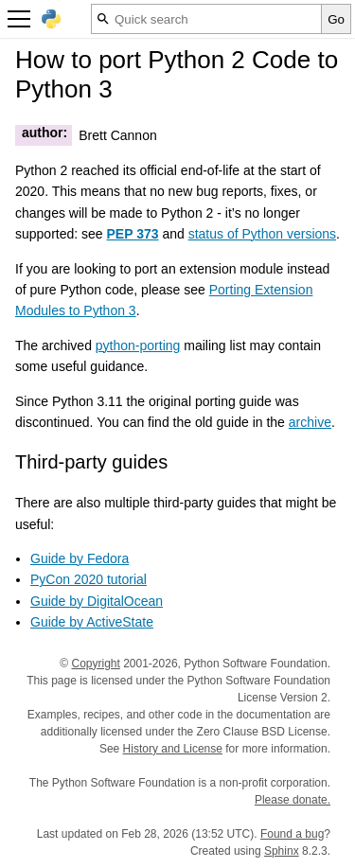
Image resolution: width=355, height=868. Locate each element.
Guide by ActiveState (92, 622)
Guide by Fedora (80, 558)
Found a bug (292, 834)
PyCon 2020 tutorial (89, 579)
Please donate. (293, 800)
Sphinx (282, 851)
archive (310, 422)
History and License (173, 749)
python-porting (138, 345)
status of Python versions (262, 234)
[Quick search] (206, 19)
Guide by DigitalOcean (97, 601)
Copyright (95, 664)
